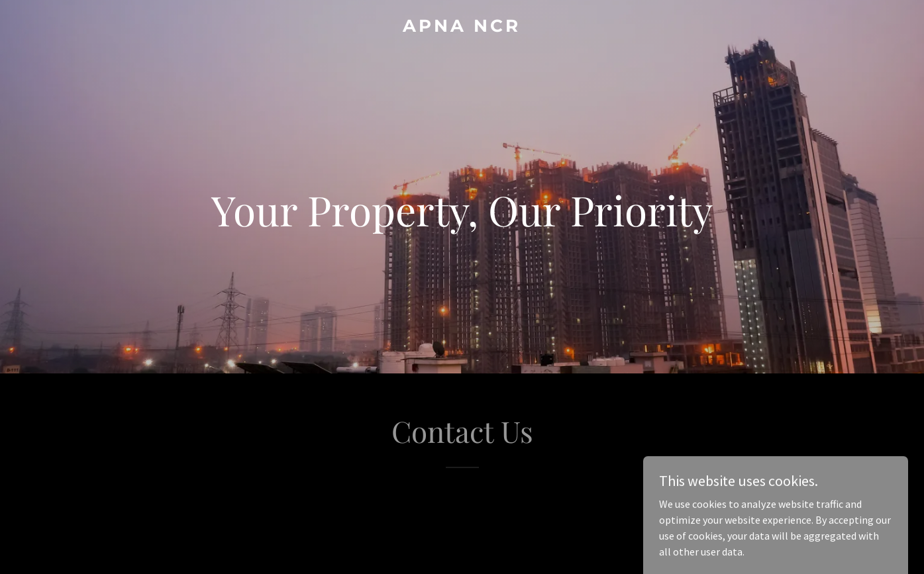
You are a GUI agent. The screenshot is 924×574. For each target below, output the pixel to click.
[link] (462, 28)
